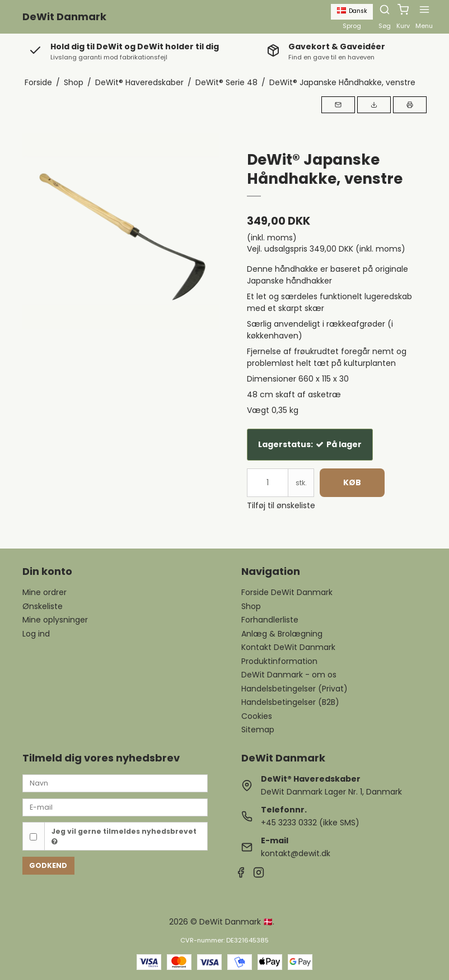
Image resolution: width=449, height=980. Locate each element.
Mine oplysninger (55, 620)
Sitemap (258, 730)
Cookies (257, 716)
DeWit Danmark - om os (289, 675)
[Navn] (115, 783)
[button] (338, 105)
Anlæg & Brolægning (282, 634)
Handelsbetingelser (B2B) (290, 702)
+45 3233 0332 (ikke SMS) (310, 823)
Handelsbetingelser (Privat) (294, 689)
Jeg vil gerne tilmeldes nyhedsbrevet (124, 836)
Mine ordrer (45, 592)
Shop (251, 606)
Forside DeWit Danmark (287, 592)
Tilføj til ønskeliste (281, 505)
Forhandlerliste (270, 620)
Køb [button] (352, 482)
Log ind (36, 634)
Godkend (48, 865)
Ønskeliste (43, 606)
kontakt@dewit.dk (296, 853)
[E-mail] (115, 807)
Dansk (352, 11)
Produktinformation (279, 661)
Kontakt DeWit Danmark (288, 647)
